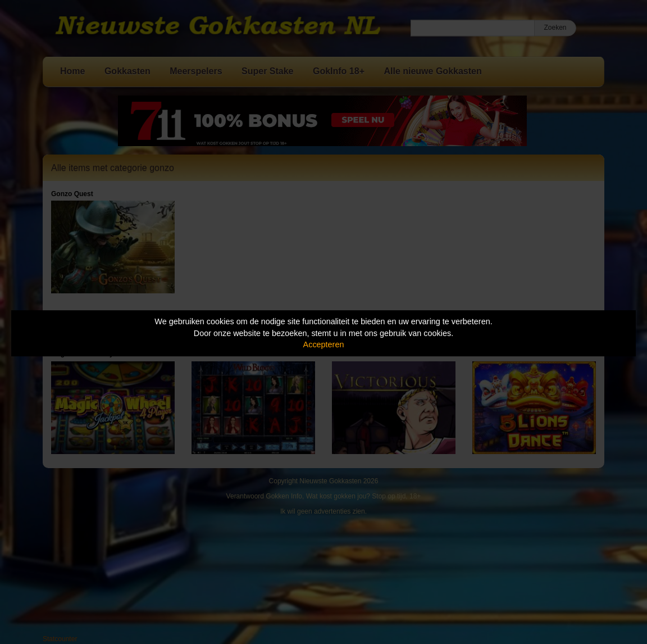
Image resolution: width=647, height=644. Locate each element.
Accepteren (324, 344)
